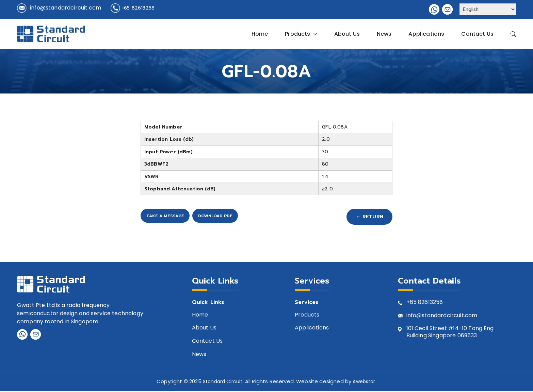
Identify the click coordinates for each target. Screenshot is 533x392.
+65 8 (414, 304)
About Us (347, 34)
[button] (314, 34)
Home (260, 34)
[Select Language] (488, 9)
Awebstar (365, 383)
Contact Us (477, 34)
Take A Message (177, 217)
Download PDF (255, 217)
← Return (365, 217)
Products (301, 34)
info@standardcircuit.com (66, 8)
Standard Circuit (221, 383)
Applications (426, 34)
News (384, 34)
